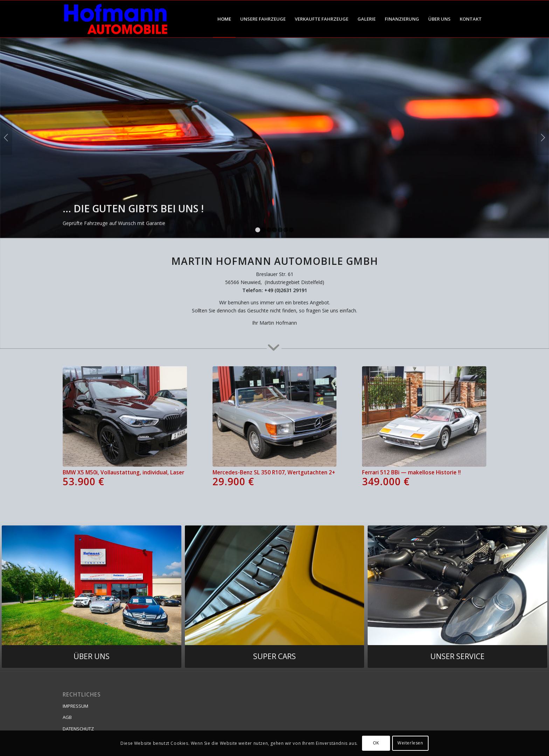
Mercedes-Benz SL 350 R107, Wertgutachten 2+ (275, 478)
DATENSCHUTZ (78, 729)
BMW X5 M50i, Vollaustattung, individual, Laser (125, 478)
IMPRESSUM (75, 706)
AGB (67, 717)
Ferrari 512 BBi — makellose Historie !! (424, 478)
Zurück (6, 137)
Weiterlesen (410, 743)
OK (376, 743)
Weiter (543, 137)
